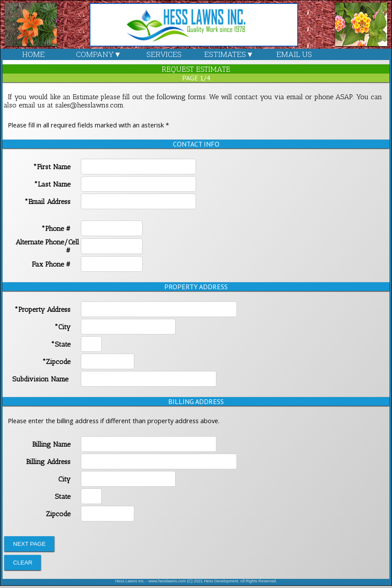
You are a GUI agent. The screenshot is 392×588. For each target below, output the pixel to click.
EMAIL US (294, 54)
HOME (33, 54)
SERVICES (164, 54)
